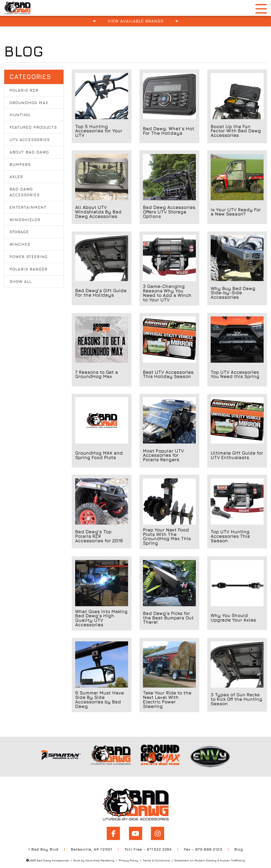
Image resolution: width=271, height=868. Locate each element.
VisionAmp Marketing (100, 854)
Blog (240, 843)
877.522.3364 (159, 843)
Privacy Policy (128, 854)
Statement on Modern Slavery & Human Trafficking (210, 854)
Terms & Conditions (156, 854)
